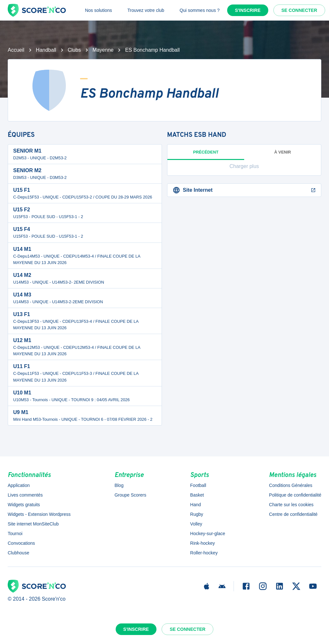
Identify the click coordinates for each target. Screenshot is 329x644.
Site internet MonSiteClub (33, 524)
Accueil (16, 50)
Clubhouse (18, 553)
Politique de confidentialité (295, 495)
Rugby (197, 514)
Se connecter (299, 10)
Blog (119, 485)
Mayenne (103, 50)
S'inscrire (248, 10)
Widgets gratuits (24, 505)
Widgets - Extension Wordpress (39, 514)
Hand (196, 505)
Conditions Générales (291, 485)
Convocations (21, 543)
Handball (46, 50)
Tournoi (15, 534)
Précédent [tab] (206, 155)
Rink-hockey (203, 543)
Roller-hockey (204, 553)
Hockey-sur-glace (208, 534)
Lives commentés (25, 495)
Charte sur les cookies (291, 505)
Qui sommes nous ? (200, 10)
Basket (197, 495)
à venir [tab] (283, 152)
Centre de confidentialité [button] (293, 514)
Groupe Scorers (130, 495)
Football (198, 485)
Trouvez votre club (146, 10)
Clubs (74, 50)
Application (19, 485)
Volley (196, 524)
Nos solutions (98, 10)
